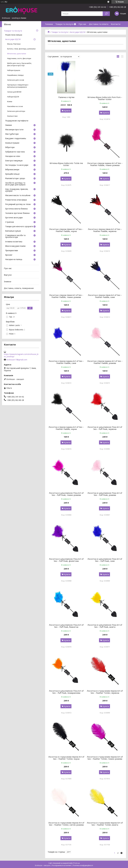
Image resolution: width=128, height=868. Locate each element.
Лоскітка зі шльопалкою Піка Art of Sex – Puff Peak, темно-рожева (66, 494)
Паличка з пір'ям (66, 97)
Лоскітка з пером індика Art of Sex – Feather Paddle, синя (66, 362)
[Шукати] (106, 14)
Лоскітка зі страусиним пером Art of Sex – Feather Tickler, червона (105, 692)
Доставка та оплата (99, 24)
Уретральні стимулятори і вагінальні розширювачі (18, 86)
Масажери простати (14, 130)
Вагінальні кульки (13, 231)
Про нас (82, 24)
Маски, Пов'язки (14, 44)
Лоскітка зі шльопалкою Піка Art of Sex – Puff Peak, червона (105, 428)
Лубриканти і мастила (15, 152)
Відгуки (8, 275)
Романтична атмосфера (16, 200)
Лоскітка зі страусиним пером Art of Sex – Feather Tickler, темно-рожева (105, 758)
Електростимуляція (14, 161)
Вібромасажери (12, 170)
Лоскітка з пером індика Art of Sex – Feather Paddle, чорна (66, 428)
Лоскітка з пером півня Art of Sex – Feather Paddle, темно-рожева (66, 296)
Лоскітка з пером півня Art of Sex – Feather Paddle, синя (105, 296)
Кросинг (9, 255)
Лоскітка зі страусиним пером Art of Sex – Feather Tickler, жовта (105, 824)
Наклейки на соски (15, 106)
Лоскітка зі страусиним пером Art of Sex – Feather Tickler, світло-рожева (66, 824)
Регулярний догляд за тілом (18, 204)
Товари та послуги (64, 24)
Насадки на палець (14, 260)
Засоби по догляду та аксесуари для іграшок (15, 184)
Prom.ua (77, 863)
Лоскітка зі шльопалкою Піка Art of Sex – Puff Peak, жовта (105, 626)
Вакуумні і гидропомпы (16, 139)
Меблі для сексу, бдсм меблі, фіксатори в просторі (19, 64)
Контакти (116, 24)
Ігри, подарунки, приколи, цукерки (17, 190)
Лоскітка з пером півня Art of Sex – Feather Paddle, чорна (66, 230)
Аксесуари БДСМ (13, 39)
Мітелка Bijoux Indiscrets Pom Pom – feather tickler (105, 98)
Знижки (8, 125)
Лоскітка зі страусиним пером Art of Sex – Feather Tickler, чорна (66, 758)
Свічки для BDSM (14, 92)
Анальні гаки (12, 116)
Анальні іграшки (12, 143)
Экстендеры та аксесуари (17, 165)
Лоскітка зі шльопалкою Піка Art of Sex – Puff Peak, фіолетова (66, 560)
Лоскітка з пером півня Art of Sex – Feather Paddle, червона (105, 230)
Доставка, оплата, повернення (19, 288)
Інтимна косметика (14, 242)
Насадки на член (13, 156)
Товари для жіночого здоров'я (19, 227)
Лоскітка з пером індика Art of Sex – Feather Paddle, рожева (105, 362)
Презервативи (12, 251)
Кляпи (10, 102)
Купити (67, 111)
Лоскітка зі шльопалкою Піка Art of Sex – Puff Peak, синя (105, 560)
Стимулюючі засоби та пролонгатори (15, 236)
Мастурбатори (12, 134)
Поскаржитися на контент (62, 865)
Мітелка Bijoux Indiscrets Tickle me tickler (66, 164)
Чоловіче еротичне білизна (17, 213)
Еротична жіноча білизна (16, 209)
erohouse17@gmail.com (17, 360)
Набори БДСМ (13, 97)
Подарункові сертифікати (17, 121)
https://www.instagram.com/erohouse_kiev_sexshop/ (21, 355)
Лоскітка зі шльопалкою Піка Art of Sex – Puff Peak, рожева (105, 494)
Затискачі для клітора (16, 111)
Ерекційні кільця (12, 174)
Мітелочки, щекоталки (17, 54)
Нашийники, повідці (15, 75)
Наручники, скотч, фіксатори (19, 58)
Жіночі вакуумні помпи (15, 246)
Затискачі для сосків (16, 80)
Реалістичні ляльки (14, 35)
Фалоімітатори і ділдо (15, 179)
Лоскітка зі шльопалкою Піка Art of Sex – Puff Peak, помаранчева (66, 692)
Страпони (10, 222)
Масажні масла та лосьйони (18, 196)
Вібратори (10, 147)
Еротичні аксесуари (14, 218)
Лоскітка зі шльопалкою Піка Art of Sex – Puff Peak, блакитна (66, 626)
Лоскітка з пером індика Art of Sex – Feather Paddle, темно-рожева (105, 164)
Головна (49, 24)
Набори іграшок (14, 70)
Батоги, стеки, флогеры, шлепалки (21, 49)
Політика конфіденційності (83, 865)
